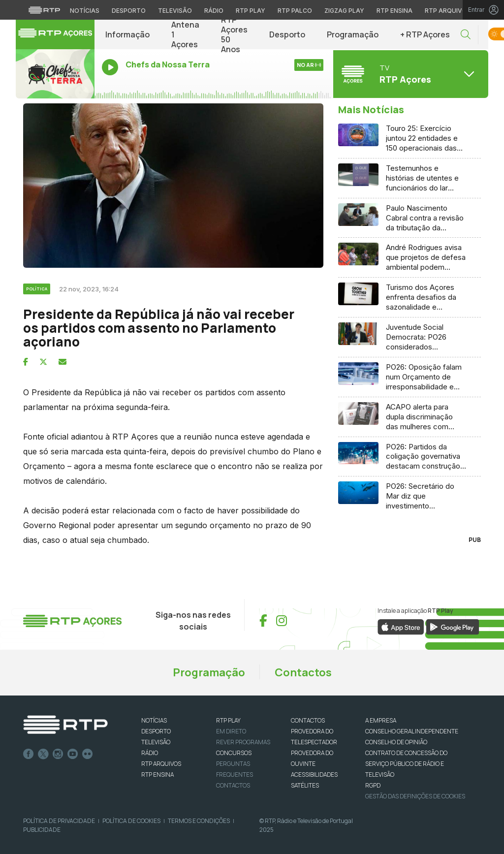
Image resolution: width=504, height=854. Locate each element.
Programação (353, 34)
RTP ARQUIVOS (161, 764)
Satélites (305, 785)
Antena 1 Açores (185, 34)
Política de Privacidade (59, 821)
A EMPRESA (381, 720)
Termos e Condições (199, 821)
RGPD (373, 785)
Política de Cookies (131, 821)
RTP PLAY (228, 720)
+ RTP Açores (425, 34)
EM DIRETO (231, 731)
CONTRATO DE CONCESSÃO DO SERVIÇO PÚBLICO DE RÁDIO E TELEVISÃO (406, 764)
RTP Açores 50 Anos (234, 34)
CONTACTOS (308, 720)
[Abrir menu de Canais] (409, 74)
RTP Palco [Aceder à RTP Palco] (295, 11)
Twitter (43, 754)
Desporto (287, 34)
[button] (466, 35)
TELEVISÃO (156, 742)
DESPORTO (156, 731)
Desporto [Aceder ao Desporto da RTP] (129, 11)
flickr (88, 754)
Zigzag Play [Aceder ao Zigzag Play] (344, 11)
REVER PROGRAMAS (243, 742)
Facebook (29, 754)
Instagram (58, 754)
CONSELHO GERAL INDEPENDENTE (412, 731)
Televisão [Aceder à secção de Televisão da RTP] (175, 11)
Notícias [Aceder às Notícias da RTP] (85, 11)
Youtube (73, 754)
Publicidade (42, 830)
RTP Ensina (157, 775)
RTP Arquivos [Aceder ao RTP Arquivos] (448, 11)
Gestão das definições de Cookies (415, 796)
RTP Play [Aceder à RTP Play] (251, 11)
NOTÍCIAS (154, 720)
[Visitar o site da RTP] (44, 10)
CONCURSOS (234, 753)
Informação (127, 34)
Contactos (303, 672)
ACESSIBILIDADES (314, 775)
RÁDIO (150, 753)
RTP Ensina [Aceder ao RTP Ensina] (394, 11)
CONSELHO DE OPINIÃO (396, 742)
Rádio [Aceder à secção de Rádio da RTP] (214, 11)
